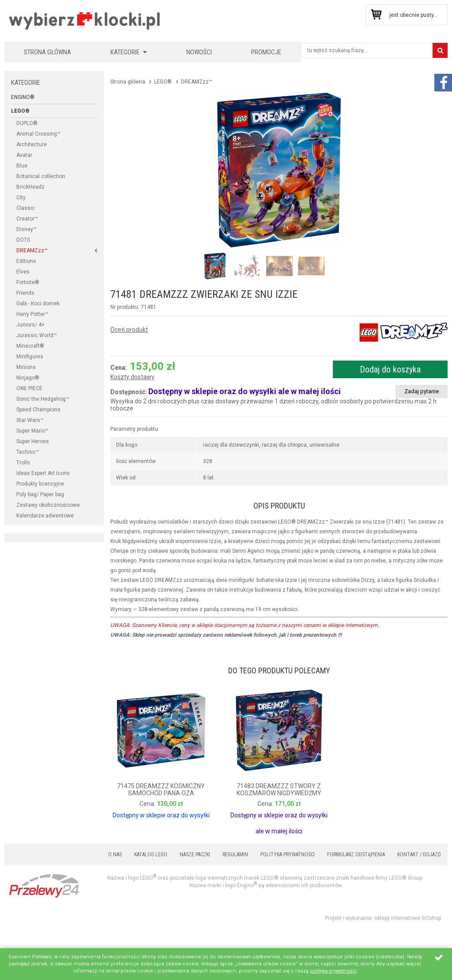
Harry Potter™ (32, 314)
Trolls (23, 463)
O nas (115, 855)
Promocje (266, 52)
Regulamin (235, 855)
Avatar (24, 155)
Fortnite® (28, 282)
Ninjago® (28, 378)
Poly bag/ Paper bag (40, 494)
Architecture (32, 144)
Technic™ (28, 452)
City (21, 198)
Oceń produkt (129, 330)
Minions (26, 367)
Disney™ (26, 229)
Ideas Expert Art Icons (43, 473)
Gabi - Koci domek (38, 304)
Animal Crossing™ (38, 134)
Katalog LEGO (151, 855)
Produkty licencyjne (40, 484)
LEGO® (20, 111)
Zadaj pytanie (422, 391)
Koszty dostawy (132, 377)
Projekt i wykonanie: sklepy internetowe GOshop (383, 918)
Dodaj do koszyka (390, 369)
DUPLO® (27, 123)
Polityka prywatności (288, 855)
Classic (26, 208)
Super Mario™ (32, 431)
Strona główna (47, 52)
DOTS (23, 240)
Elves (23, 272)
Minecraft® (30, 346)
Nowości (199, 52)
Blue (22, 166)
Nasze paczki (195, 855)
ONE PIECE (29, 388)
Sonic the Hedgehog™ (43, 399)
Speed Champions (38, 410)
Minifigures (30, 357)
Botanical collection (41, 176)
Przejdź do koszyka (376, 15)
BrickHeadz (30, 187)
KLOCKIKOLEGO (85, 21)
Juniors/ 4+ (30, 325)
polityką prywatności (333, 971)
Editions (26, 261)
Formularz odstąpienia (356, 855)
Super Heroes (33, 441)
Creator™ (27, 219)
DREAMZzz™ (32, 251)
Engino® (23, 97)
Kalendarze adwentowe (45, 516)
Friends (25, 293)
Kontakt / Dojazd (419, 855)
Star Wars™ (30, 420)
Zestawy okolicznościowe (48, 505)
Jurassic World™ (37, 335)
